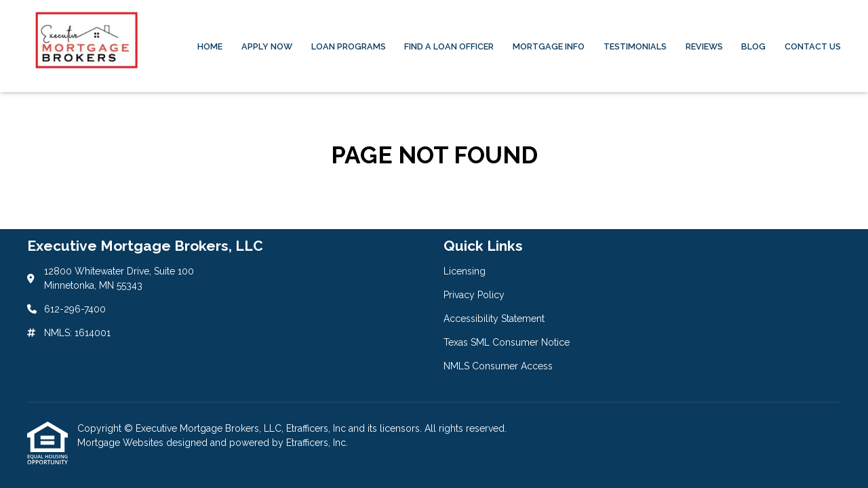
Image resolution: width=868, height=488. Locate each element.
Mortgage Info (549, 46)
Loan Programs (349, 46)
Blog (753, 46)
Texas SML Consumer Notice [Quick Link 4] (507, 342)
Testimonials (635, 46)
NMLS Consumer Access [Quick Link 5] (498, 366)
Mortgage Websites (122, 443)
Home (210, 46)
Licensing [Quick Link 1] (465, 271)
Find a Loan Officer (449, 46)
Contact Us (813, 46)
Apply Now (267, 46)
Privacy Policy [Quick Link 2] (474, 295)
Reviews (704, 46)
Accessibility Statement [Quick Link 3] (494, 319)
